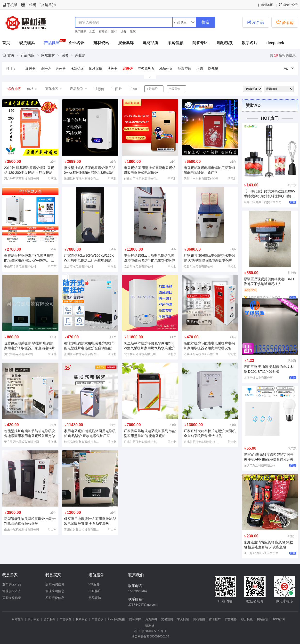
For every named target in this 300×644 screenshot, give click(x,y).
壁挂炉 (46, 69)
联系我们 (81, 619)
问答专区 (200, 43)
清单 (48, 5)
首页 (6, 43)
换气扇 (213, 69)
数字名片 (250, 43)
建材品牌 (151, 43)
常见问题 (183, 619)
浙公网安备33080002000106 (150, 636)
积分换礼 (247, 619)
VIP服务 (94, 584)
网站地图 (199, 619)
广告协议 (97, 619)
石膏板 (103, 32)
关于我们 (33, 619)
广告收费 (65, 619)
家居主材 (48, 55)
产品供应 (52, 43)
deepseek (275, 43)
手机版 (12, 5)
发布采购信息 (55, 584)
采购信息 (175, 43)
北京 (92, 32)
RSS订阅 (279, 619)
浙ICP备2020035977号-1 (150, 631)
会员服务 (49, 619)
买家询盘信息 (12, 598)
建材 (114, 32)
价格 (32, 89)
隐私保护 (135, 619)
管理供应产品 (12, 591)
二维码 (31, 5)
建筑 (133, 32)
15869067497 (138, 591)
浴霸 (200, 69)
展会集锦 (126, 43)
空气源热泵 (146, 69)
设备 (123, 32)
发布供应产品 (12, 584)
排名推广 (95, 591)
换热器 (113, 69)
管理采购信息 (55, 591)
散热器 (61, 69)
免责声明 (151, 619)
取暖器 (31, 69)
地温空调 (185, 69)
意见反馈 (95, 598)
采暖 (65, 55)
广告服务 (231, 619)
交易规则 (167, 619)
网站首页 (17, 619)
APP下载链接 (116, 619)
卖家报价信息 (55, 598)
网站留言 (263, 619)
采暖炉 (80, 55)
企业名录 (76, 43)
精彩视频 (225, 43)
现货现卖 (27, 43)
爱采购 (284, 22)
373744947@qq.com (143, 605)
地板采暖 (96, 69)
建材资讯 (101, 43)
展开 (289, 68)
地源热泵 (166, 69)
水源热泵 (77, 69)
